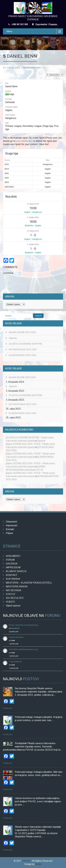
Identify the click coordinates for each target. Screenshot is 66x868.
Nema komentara (31, 68)
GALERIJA (12, 564)
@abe (38, 864)
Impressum (12, 525)
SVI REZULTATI (15, 598)
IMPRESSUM (13, 567)
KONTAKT (12, 575)
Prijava (9, 533)
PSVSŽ (26, 861)
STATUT (11, 594)
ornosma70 (15, 628)
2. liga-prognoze (15, 662)
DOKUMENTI (13, 556)
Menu (9, 31)
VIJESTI (10, 602)
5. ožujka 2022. (33, 244)
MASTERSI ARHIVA (17, 587)
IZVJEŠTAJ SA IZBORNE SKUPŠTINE (25, 344)
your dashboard (24, 141)
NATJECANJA (14, 590)
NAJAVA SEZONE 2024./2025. (23, 332)
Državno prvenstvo (16, 637)
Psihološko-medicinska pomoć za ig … (24, 649)
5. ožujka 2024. (33, 217)
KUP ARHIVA (13, 579)
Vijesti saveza (13, 606)
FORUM (10, 560)
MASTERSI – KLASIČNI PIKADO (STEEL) (29, 583)
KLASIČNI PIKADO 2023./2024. (23, 355)
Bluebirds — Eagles (33, 226)
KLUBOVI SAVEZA (16, 571)
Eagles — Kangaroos (33, 212)
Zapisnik (13, 338)
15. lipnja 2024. (33, 204)
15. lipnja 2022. (33, 231)
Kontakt (10, 529)
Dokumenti (11, 522)
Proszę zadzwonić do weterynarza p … (25, 625)
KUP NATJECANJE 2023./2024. (23, 350)
